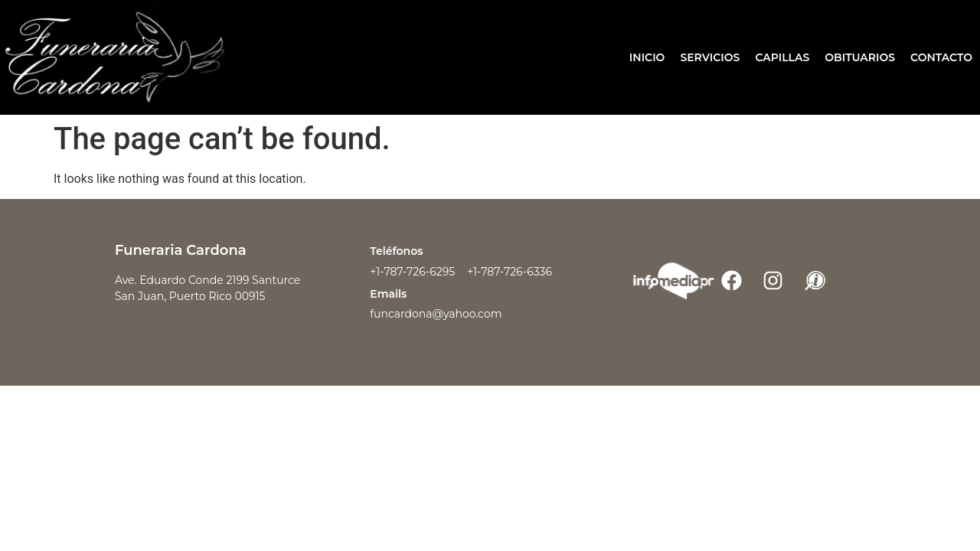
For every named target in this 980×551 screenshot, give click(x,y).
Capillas (782, 57)
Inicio (647, 57)
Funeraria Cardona (181, 250)
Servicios (710, 57)
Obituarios (860, 57)
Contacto (941, 57)
